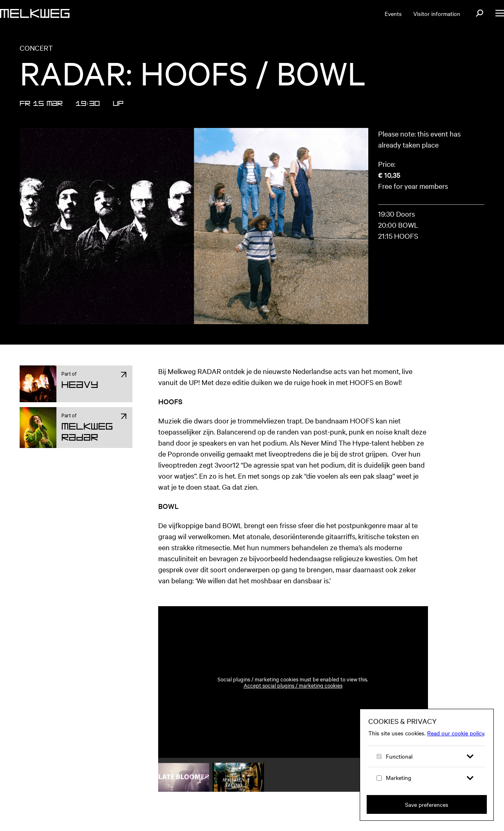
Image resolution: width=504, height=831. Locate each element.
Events (393, 13)
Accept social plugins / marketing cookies (293, 685)
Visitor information (437, 13)
